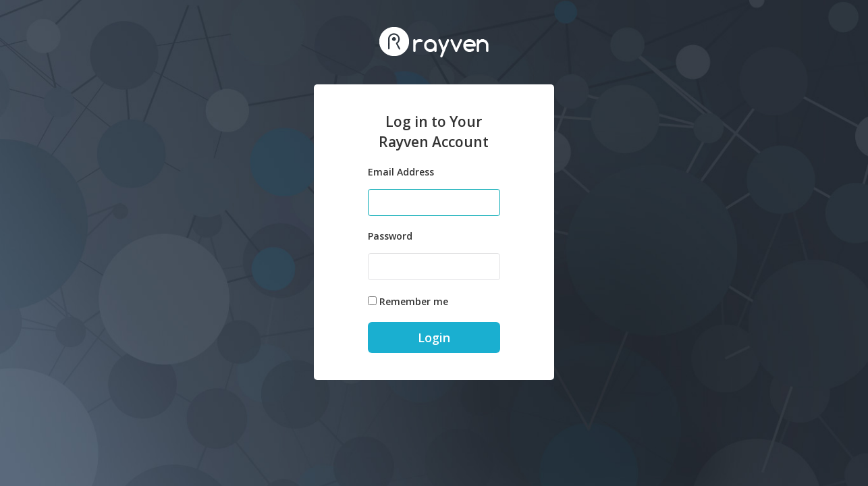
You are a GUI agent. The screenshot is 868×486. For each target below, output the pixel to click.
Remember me (414, 301)
